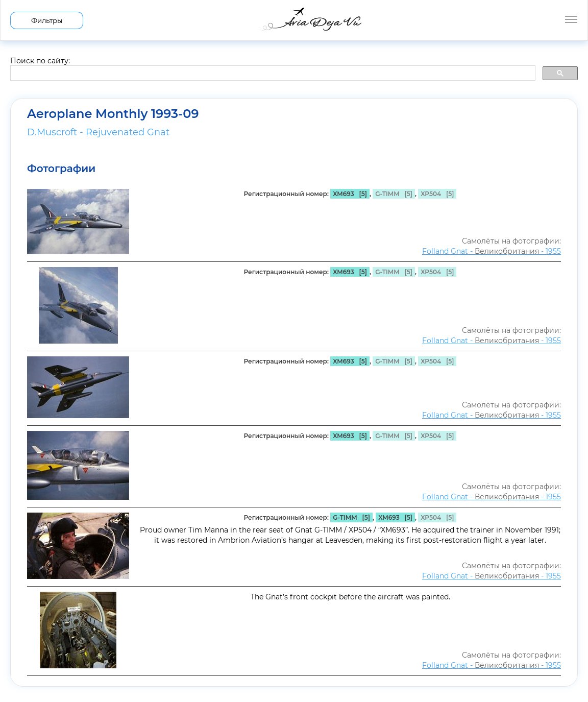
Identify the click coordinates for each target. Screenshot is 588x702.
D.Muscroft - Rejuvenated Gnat (98, 132)
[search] (272, 74)
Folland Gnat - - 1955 (492, 251)
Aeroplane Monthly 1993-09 (113, 114)
